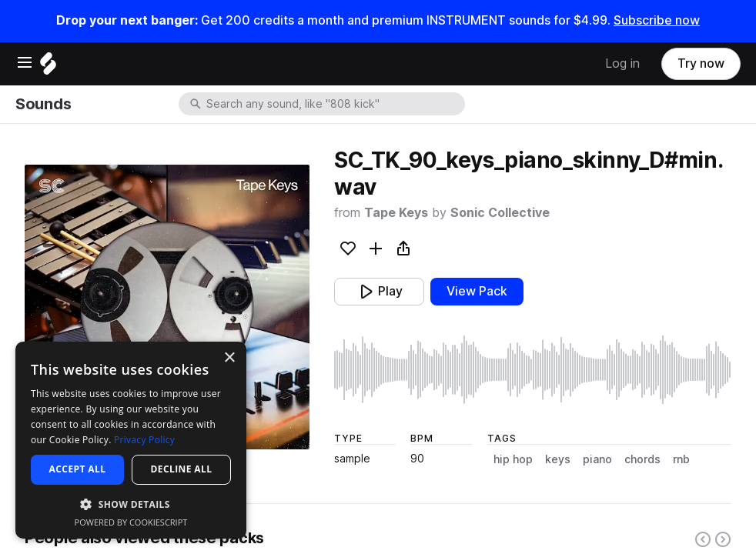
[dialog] (131, 440)
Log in (622, 63)
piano (597, 459)
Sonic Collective (500, 213)
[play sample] (533, 370)
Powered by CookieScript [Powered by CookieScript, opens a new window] (131, 522)
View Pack (477, 291)
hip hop (513, 459)
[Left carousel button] (703, 539)
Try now (701, 63)
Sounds (43, 104)
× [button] (229, 358)
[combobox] (334, 104)
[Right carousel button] (723, 539)
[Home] (48, 67)
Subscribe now (657, 20)
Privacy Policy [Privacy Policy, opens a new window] (144, 440)
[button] (131, 504)
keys (558, 459)
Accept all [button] (78, 469)
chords (642, 459)
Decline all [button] (182, 469)
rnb (681, 459)
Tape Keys (396, 213)
